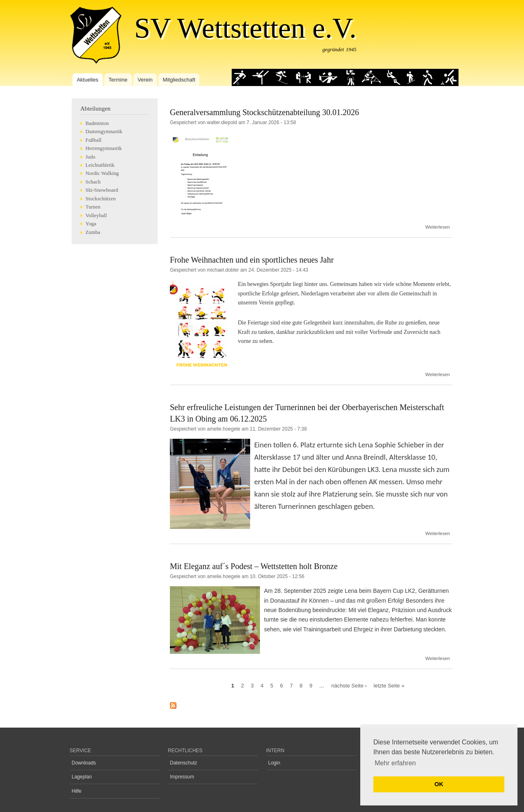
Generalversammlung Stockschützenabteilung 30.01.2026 (264, 112)
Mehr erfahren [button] (395, 763)
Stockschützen (101, 199)
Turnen (93, 207)
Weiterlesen (438, 227)
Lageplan (82, 777)
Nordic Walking (102, 173)
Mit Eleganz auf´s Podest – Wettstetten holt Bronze (254, 566)
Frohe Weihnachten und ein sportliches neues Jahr (252, 260)
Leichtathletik (100, 165)
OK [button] (439, 784)
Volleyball (96, 215)
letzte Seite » (389, 685)
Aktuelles (87, 80)
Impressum (182, 777)
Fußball (94, 140)
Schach (93, 182)
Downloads (84, 763)
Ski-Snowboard (102, 190)
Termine (118, 80)
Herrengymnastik (104, 148)
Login (274, 763)
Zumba (93, 232)
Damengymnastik (104, 132)
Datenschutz (184, 763)
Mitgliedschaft (179, 80)
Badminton (97, 123)
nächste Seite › (349, 685)
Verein (145, 80)
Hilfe (77, 791)
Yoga (91, 224)
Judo (90, 157)
